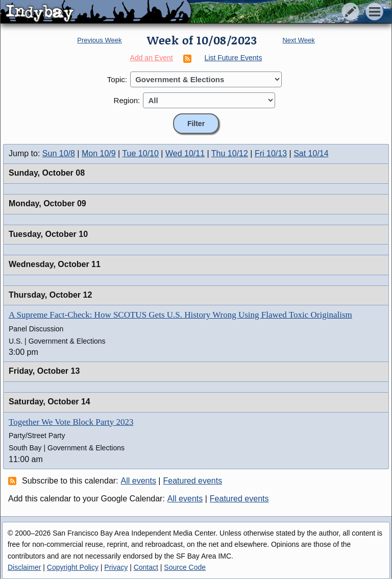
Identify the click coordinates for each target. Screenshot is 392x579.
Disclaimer (24, 567)
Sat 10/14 (311, 153)
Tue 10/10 (140, 153)
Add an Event (152, 58)
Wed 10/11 (185, 153)
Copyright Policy (73, 567)
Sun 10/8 (59, 153)
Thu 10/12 (230, 153)
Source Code (185, 567)
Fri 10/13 (271, 153)
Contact (146, 567)
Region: (127, 100)
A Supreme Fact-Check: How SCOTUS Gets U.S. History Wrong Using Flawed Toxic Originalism (180, 315)
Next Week (298, 40)
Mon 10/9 (99, 153)
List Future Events (234, 58)
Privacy (116, 567)
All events (139, 481)
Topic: (117, 79)
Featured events (193, 481)
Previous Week (99, 40)
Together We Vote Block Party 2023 (71, 422)
